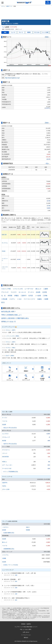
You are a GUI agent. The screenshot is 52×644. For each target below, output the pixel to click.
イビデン (12, 299)
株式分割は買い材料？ (9, 312)
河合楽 (4, 251)
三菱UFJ (24, 296)
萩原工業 (4, 235)
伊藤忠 (16, 296)
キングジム (5, 243)
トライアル (5, 555)
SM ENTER (5, 457)
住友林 (4, 562)
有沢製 (4, 441)
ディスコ (31, 292)
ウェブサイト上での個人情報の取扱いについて (26, 627)
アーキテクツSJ (7, 469)
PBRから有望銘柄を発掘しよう (11, 315)
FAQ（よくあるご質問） (26, 629)
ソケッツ (5, 453)
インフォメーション (26, 635)
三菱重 (46, 299)
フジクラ (14, 292)
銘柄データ (9, 6)
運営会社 (26, 638)
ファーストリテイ (29, 299)
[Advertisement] (26, 13)
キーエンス (22, 292)
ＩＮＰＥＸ (5, 527)
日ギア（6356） (10, 356)
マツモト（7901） (11, 348)
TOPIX (4, 486)
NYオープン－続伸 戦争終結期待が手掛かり (17, 598)
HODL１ (5, 462)
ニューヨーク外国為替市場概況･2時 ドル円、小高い (19, 586)
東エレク (38, 289)
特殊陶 (28, 530)
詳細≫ (47, 37)
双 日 (3, 302)
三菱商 (46, 289)
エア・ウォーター (7, 465)
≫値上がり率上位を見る (10, 428)
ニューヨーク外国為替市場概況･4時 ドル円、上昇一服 (20, 573)
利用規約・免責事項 (26, 624)
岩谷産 (4, 530)
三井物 (45, 296)
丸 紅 (4, 296)
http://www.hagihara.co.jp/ (12, 78)
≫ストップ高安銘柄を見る (10, 472)
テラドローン (6, 450)
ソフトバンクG (18, 289)
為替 (16, 575)
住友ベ (28, 527)
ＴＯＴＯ (5, 421)
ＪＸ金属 (38, 296)
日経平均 (5, 483)
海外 (16, 581)
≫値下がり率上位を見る (10, 444)
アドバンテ (5, 292)
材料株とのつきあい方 (9, 322)
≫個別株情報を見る (9, 549)
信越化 (39, 299)
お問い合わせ (26, 632)
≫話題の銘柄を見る (9, 533)
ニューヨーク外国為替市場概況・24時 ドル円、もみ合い (20, 592)
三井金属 (4, 299)
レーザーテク (29, 289)
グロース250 (6, 489)
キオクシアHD (6, 289)
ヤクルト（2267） (11, 330)
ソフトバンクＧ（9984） (13, 336)
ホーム (3, 6)
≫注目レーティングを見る (10, 565)
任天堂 (31, 296)
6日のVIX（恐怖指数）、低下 (12, 579)
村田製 (10, 296)
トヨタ (19, 299)
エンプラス (5, 434)
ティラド (5, 418)
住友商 (38, 292)
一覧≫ (47, 163)
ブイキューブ (6, 437)
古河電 (45, 292)
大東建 (4, 558)
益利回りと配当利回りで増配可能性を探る (15, 318)
